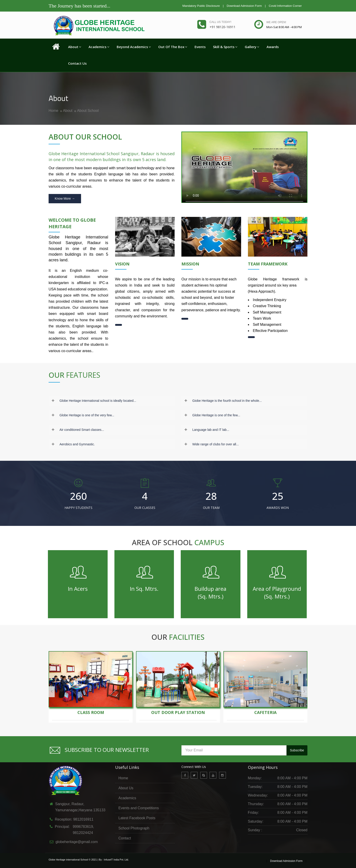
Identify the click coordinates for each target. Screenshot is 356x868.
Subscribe (297, 750)
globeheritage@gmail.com (77, 842)
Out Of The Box (173, 47)
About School (88, 111)
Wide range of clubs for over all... (216, 444)
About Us (126, 788)
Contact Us (77, 63)
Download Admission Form (244, 6)
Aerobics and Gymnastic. (77, 444)
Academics (99, 47)
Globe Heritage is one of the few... (216, 415)
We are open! (276, 22)
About (75, 47)
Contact (125, 838)
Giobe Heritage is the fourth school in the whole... (227, 401)
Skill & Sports (225, 47)
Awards (273, 47)
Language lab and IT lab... (211, 430)
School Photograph (134, 828)
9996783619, (82, 827)
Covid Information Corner (285, 6)
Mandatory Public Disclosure (201, 6)
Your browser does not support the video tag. (244, 169)
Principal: (62, 827)
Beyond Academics (134, 47)
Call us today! (220, 22)
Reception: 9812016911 (74, 819)
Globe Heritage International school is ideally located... (98, 401)
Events (200, 47)
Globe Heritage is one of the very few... (87, 415)
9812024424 (81, 833)
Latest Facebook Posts (137, 818)
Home (53, 111)
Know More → (65, 199)
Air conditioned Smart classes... (82, 430)
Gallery (252, 47)
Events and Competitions (139, 808)
